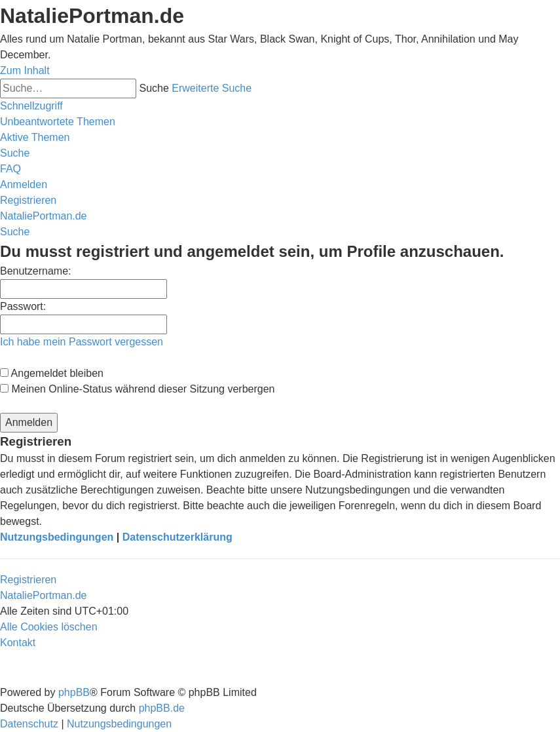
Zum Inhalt (25, 70)
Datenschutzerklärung (177, 537)
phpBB (74, 692)
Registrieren (28, 580)
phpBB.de (162, 708)
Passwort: (23, 306)
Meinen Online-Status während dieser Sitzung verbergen (137, 389)
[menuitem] (58, 122)
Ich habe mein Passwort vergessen (82, 342)
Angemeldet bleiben (52, 373)
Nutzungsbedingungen (57, 537)
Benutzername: (36, 271)
